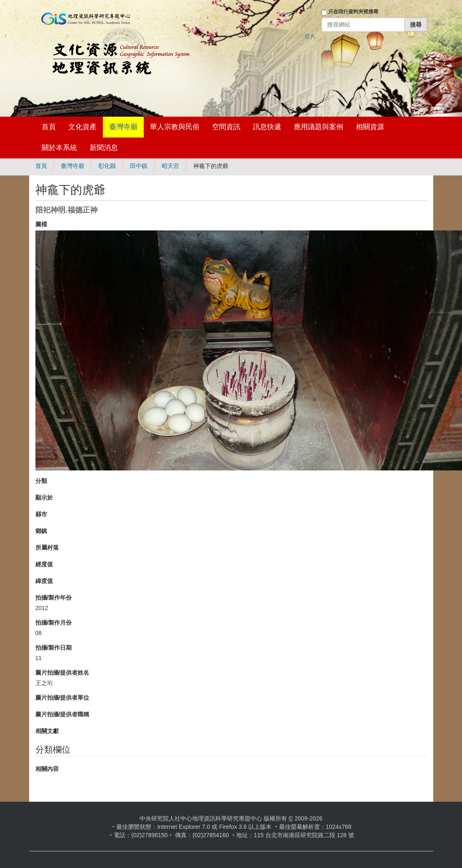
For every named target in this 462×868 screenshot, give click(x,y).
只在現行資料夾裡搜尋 (353, 12)
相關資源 (370, 127)
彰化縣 (107, 166)
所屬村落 (47, 548)
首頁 (49, 127)
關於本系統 (59, 148)
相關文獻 (47, 731)
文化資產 (82, 127)
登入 (310, 36)
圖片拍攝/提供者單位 (62, 698)
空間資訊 (226, 127)
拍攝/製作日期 (54, 648)
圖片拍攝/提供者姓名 (62, 673)
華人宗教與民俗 (175, 127)
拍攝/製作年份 (54, 598)
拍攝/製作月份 (54, 623)
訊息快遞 (267, 127)
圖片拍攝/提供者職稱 (62, 714)
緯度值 (44, 581)
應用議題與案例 (318, 127)
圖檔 (41, 224)
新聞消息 (104, 148)
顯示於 (44, 498)
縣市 (41, 514)
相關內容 (47, 769)
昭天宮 (170, 166)
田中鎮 (139, 166)
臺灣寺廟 (123, 127)
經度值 (44, 564)
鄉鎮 (41, 531)
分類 (41, 481)
